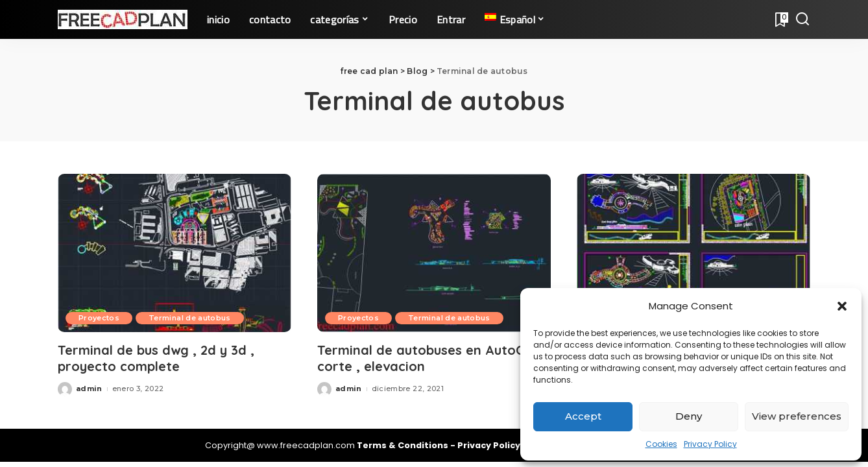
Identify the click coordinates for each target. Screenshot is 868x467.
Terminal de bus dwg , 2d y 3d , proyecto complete (156, 358)
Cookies (661, 444)
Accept (583, 416)
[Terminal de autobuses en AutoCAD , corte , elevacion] (434, 253)
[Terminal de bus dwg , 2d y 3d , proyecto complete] (175, 253)
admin (89, 389)
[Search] (802, 19)
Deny (689, 416)
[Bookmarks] (780, 19)
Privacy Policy (710, 444)
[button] (842, 306)
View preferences (797, 416)
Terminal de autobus (190, 318)
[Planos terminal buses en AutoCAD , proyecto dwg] (693, 253)
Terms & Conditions (404, 445)
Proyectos (99, 318)
